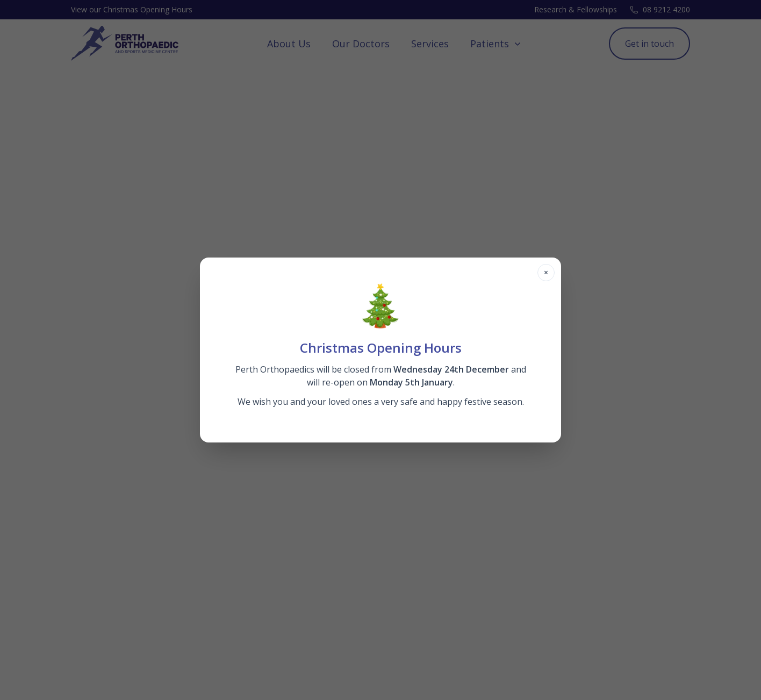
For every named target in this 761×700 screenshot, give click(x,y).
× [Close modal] (546, 272)
